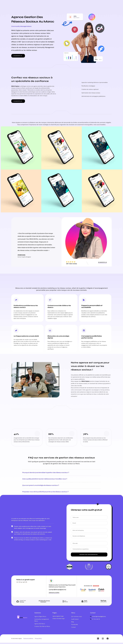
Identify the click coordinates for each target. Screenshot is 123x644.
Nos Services (50, 3)
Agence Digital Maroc (40, 618)
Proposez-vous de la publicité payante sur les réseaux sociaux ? (48, 493)
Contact (74, 628)
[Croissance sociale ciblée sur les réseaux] (50, 300)
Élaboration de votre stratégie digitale (60, 337)
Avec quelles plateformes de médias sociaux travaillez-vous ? (47, 479)
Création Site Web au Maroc (42, 628)
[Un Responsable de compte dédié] (16, 331)
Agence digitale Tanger (58, 618)
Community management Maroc (42, 621)
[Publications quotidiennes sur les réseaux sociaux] (16, 300)
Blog (68, 3)
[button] (18, 56)
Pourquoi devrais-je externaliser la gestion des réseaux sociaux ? (48, 473)
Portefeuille (60, 3)
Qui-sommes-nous (78, 3)
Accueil (41, 3)
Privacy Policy (38, 640)
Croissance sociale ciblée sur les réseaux (60, 307)
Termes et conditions (28, 640)
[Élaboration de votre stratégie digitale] (50, 331)
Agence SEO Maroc (40, 625)
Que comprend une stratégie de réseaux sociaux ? (43, 486)
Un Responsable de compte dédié (25, 337)
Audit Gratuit (75, 620)
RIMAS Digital (18, 640)
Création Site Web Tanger (59, 620)
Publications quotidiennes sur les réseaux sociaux (26, 307)
